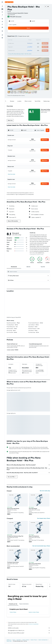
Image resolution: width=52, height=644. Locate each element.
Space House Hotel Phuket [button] (13, 486)
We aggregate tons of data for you (29, 608)
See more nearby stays (45, 468)
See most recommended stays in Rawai (41, 523)
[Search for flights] (2, 6)
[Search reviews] (29, 272)
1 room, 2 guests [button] (12, 25)
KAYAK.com (9, 617)
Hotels (14, 617)
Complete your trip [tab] (13, 581)
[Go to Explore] (2, 22)
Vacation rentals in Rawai (34, 590)
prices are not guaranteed (34, 601)
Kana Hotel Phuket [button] (33, 486)
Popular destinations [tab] (24, 581)
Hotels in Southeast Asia (43, 617)
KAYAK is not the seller (29, 605)
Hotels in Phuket (34, 617)
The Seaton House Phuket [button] (13, 540)
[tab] (14, 267)
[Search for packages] (2, 15)
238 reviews (19, 17)
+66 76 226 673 (11, 15)
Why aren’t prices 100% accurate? (29, 610)
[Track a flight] (2, 24)
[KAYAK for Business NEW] (2, 27)
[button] (2, 2)
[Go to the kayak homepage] (9, 2)
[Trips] (2, 31)
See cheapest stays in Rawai (44, 496)
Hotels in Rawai (13, 590)
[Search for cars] (2, 12)
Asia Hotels (19, 617)
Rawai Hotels (9, 619)
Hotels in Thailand (26, 617)
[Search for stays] (2, 9)
